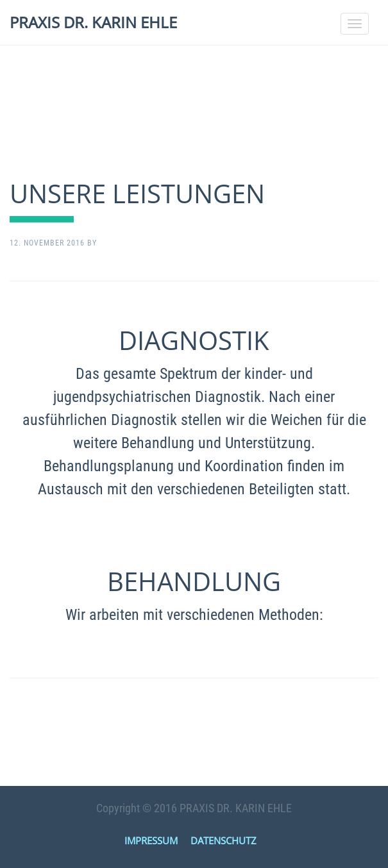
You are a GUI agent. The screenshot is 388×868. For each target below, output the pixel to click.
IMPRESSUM (151, 840)
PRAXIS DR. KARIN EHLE (93, 22)
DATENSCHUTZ (224, 840)
